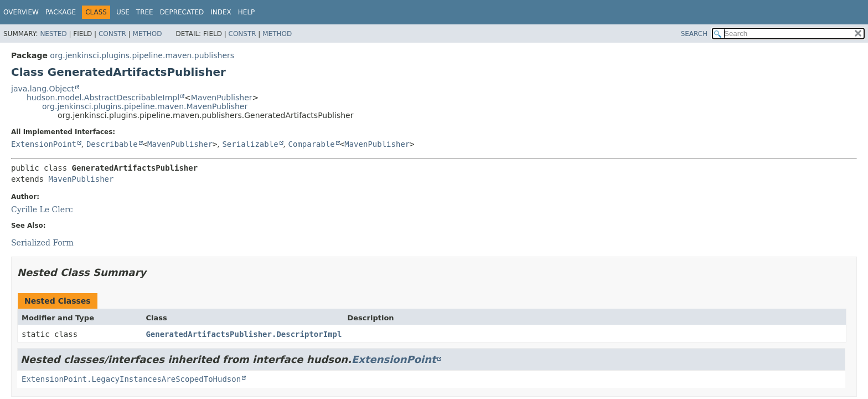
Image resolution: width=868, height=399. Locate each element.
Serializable (250, 144)
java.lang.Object (43, 89)
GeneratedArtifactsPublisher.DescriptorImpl (244, 334)
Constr (112, 34)
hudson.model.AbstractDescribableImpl (103, 98)
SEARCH (694, 34)
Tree (145, 12)
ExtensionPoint (44, 144)
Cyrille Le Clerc (42, 209)
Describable (112, 144)
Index (221, 12)
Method (148, 34)
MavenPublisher (222, 98)
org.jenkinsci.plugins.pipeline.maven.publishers (142, 55)
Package (61, 12)
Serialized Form (42, 243)
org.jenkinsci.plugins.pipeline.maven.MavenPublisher (145, 106)
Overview (21, 12)
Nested (53, 34)
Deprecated (182, 12)
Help (247, 12)
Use (123, 12)
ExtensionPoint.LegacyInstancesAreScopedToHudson (131, 379)
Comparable (312, 144)
